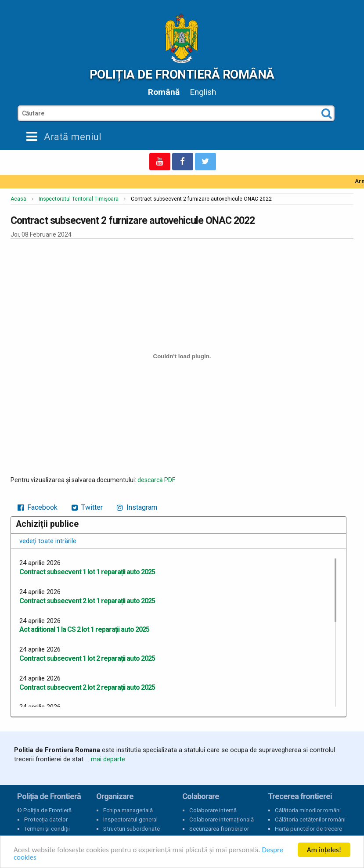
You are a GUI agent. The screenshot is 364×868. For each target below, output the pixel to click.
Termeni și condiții (47, 829)
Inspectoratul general (130, 819)
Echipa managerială (128, 810)
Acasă (18, 199)
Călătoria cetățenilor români (310, 819)
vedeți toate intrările (48, 541)
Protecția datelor (46, 819)
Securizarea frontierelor (219, 829)
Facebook (38, 507)
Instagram (137, 507)
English (203, 92)
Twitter (87, 507)
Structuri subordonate (132, 829)
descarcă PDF (156, 480)
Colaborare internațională (222, 819)
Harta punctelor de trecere (308, 829)
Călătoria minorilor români (308, 810)
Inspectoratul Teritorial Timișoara (79, 199)
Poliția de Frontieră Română (182, 74)
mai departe (108, 759)
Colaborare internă (213, 810)
